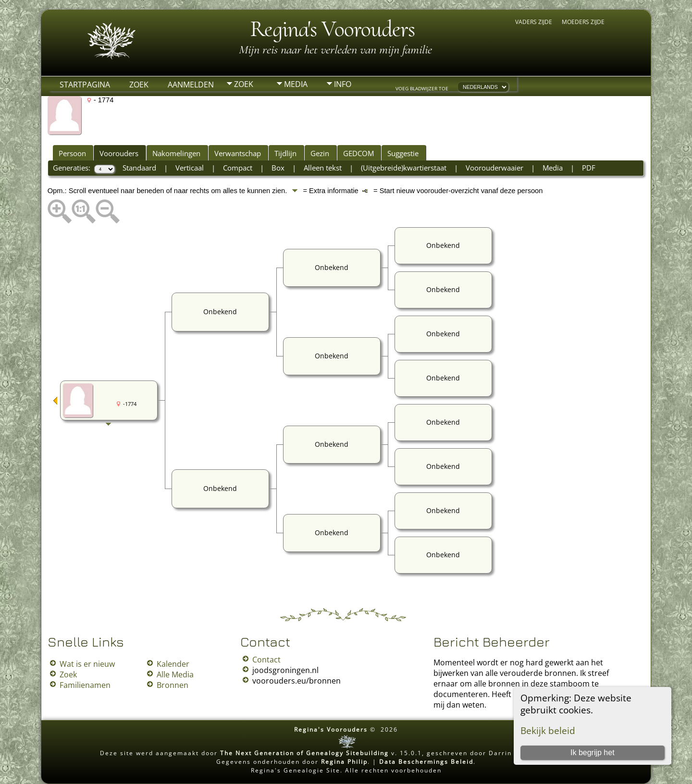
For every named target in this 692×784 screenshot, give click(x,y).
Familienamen (85, 685)
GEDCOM (358, 153)
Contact (266, 660)
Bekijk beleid (548, 730)
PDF (589, 168)
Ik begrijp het (593, 753)
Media (296, 84)
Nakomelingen (176, 153)
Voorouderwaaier (494, 168)
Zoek (139, 85)
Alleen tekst (323, 168)
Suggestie (403, 153)
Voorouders (119, 153)
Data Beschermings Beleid (426, 762)
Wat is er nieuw (87, 664)
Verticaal (190, 168)
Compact (238, 168)
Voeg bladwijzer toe (422, 88)
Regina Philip (344, 762)
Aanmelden (191, 85)
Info (343, 84)
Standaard (139, 168)
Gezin (320, 153)
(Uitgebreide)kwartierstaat (404, 168)
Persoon (72, 153)
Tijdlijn (285, 153)
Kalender (173, 664)
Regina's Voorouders (332, 29)
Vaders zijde (534, 22)
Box (278, 168)
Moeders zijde (583, 22)
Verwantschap (238, 153)
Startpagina (85, 85)
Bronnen (173, 685)
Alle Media (175, 674)
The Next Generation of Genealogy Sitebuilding (304, 753)
